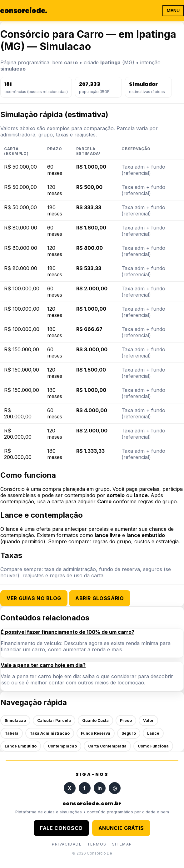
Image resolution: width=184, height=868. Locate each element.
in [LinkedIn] (100, 788)
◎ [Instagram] (115, 788)
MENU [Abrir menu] (173, 11)
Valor (148, 720)
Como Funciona (153, 746)
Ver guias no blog (34, 598)
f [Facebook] (85, 788)
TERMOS (97, 844)
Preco (126, 720)
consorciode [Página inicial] (24, 11)
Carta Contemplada (107, 746)
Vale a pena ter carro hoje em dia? (43, 665)
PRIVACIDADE (67, 844)
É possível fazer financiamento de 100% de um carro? (67, 632)
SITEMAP (122, 844)
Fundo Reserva (96, 733)
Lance (153, 733)
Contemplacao (62, 746)
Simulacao (15, 720)
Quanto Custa (95, 720)
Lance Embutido (21, 746)
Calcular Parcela (54, 720)
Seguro (129, 733)
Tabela (12, 733)
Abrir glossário (100, 598)
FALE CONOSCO (61, 828)
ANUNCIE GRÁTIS (121, 828)
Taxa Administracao (50, 733)
